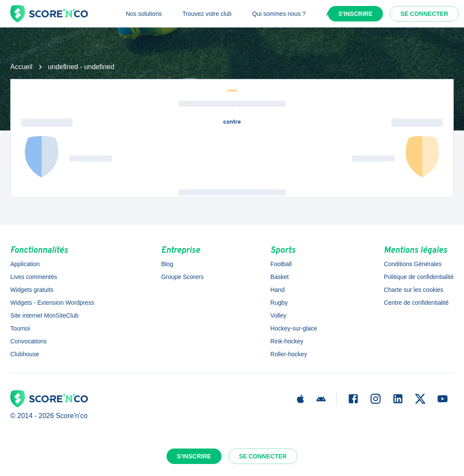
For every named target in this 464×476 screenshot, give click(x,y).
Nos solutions (144, 14)
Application (25, 264)
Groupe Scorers (182, 277)
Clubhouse (25, 354)
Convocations (29, 341)
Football (281, 264)
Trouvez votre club (207, 14)
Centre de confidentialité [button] (416, 303)
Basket (280, 277)
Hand (277, 290)
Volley (278, 315)
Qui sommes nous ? (279, 14)
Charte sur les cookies (414, 290)
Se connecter (424, 14)
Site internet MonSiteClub (44, 315)
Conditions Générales (413, 264)
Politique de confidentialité (419, 277)
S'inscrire (355, 14)
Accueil (21, 67)
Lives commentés (34, 277)
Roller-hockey (289, 354)
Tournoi (20, 328)
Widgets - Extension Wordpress (52, 303)
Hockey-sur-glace (294, 328)
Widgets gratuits (32, 290)
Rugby (279, 303)
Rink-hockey (287, 341)
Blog (167, 264)
